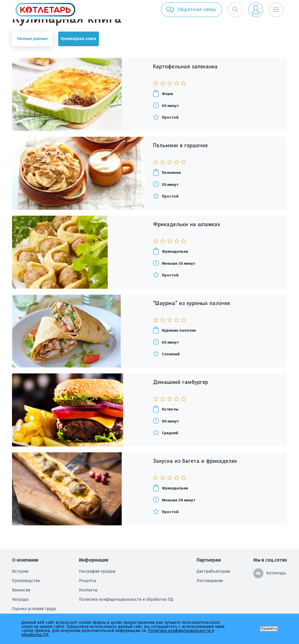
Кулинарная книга (79, 39)
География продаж (97, 571)
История (20, 571)
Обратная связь (191, 10)
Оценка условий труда (34, 609)
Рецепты (88, 581)
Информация (94, 560)
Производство (26, 581)
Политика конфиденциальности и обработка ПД (126, 599)
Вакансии (21, 590)
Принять (269, 629)
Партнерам (209, 560)
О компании (25, 560)
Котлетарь (270, 573)
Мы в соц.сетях (270, 560)
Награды (20, 599)
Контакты (88, 590)
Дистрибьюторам (213, 571)
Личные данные (32, 39)
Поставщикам (210, 581)
